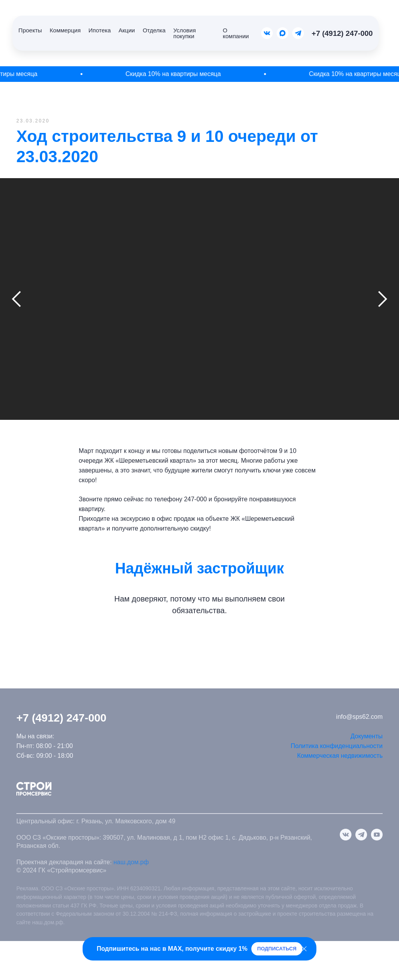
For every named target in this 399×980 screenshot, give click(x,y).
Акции (127, 30)
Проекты (30, 30)
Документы (367, 736)
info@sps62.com (359, 717)
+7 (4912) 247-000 (342, 33)
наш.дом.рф (131, 862)
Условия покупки (185, 33)
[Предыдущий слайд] (16, 299)
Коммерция (65, 30)
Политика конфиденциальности (337, 746)
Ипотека (100, 30)
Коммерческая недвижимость (340, 756)
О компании (236, 33)
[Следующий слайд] (383, 299)
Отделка (154, 30)
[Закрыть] (304, 949)
